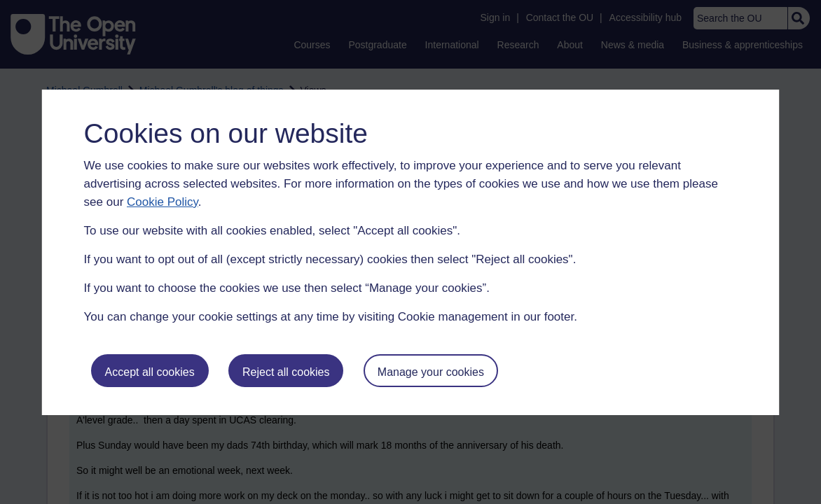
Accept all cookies (150, 372)
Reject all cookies (286, 372)
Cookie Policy (163, 202)
